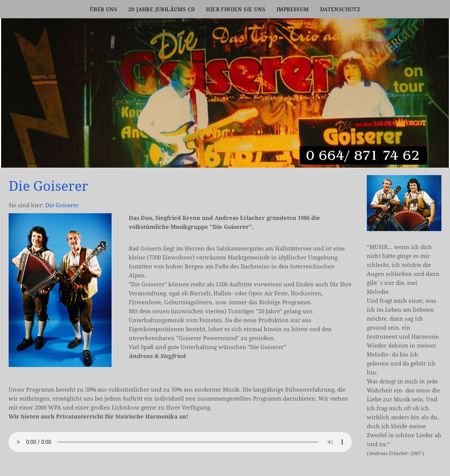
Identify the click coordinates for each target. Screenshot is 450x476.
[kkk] (428, 156)
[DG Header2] (437, 156)
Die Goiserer (62, 205)
